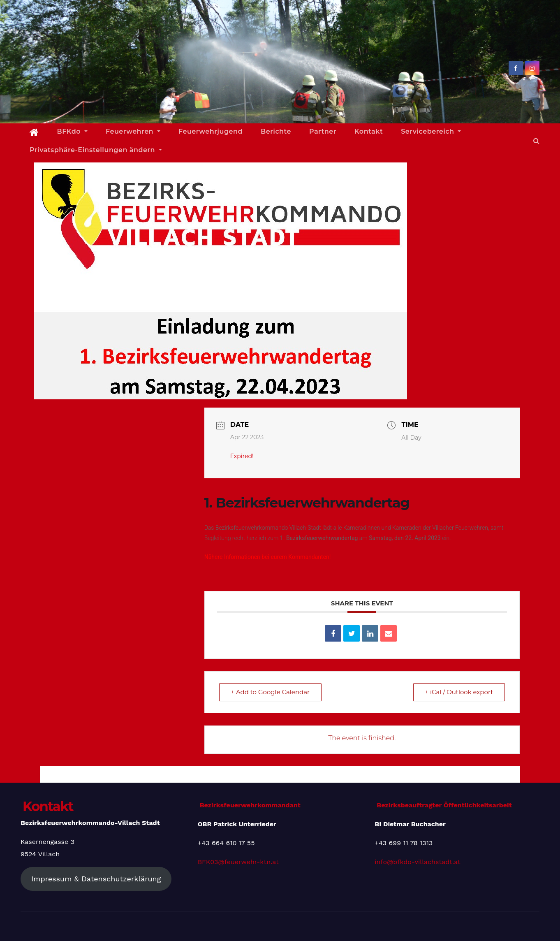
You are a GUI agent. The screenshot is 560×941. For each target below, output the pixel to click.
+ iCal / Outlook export (459, 692)
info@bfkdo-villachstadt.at (417, 862)
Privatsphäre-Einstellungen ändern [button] (96, 150)
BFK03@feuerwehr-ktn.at (238, 862)
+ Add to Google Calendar (271, 692)
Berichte (276, 131)
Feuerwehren (133, 131)
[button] (536, 141)
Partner (323, 131)
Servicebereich (431, 131)
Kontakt (369, 131)
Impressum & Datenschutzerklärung (96, 879)
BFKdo (72, 131)
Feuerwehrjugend (211, 131)
